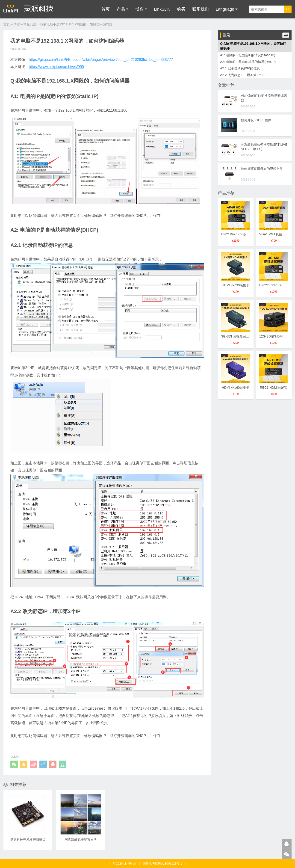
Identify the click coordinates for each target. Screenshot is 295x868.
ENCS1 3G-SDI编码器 (275, 285)
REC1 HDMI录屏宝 (274, 388)
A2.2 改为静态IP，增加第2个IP (242, 75)
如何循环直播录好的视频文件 (262, 169)
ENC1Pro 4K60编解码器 (239, 234)
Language (225, 9)
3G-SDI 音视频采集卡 (237, 336)
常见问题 (30, 24)
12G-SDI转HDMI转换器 (276, 336)
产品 (121, 9)
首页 (106, 9)
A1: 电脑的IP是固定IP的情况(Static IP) (248, 55)
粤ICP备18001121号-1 (167, 864)
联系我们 (201, 9)
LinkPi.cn (130, 864)
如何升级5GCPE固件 (256, 120)
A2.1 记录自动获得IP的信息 (240, 68)
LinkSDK (162, 9)
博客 (139, 9)
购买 (181, 9)
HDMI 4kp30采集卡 (236, 285)
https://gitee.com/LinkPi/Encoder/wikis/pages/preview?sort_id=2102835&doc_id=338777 (101, 60)
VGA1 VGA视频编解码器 (277, 234)
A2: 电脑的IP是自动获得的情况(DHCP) (248, 62)
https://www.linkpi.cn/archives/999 (56, 67)
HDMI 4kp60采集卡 (236, 388)
